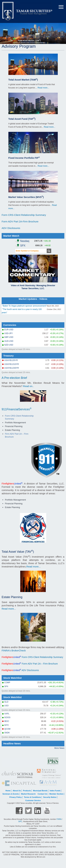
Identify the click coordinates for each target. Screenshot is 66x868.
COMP (7, 683)
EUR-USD (9, 330)
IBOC (7, 721)
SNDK (7, 733)
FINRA (59, 819)
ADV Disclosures (11, 228)
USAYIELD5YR (11, 360)
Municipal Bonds (40, 791)
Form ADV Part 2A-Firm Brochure (20, 221)
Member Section (56, 794)
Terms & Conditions (32, 797)
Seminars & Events (11, 794)
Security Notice (50, 797)
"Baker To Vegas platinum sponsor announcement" (24, 306)
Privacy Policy (16, 797)
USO (6, 706)
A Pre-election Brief (14, 378)
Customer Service (33, 800)
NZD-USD (9, 345)
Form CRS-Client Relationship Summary (24, 215)
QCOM (7, 729)
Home (8, 791)
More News (59, 748)
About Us (17, 791)
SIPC (20, 822)
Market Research (28, 794)
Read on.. (28, 386)
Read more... (43, 88)
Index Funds (55, 791)
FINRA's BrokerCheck (14, 650)
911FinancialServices (17, 409)
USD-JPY (8, 333)
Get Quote (49, 251)
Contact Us (42, 794)
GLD (6, 702)
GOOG (7, 717)
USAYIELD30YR (12, 368)
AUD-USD (9, 341)
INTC (7, 725)
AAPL (7, 714)
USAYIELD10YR (12, 364)
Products (27, 791)
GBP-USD (9, 337)
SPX (6, 686)
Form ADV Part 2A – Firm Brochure (39, 664)
